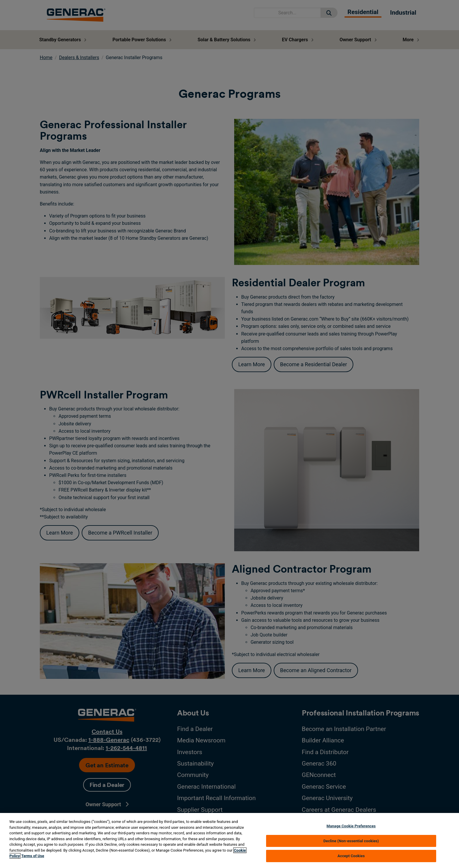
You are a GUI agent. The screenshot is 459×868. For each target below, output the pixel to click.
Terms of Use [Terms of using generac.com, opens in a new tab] (33, 856)
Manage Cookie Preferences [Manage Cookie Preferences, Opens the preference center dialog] (351, 826)
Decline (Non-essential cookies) (351, 841)
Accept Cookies (351, 856)
